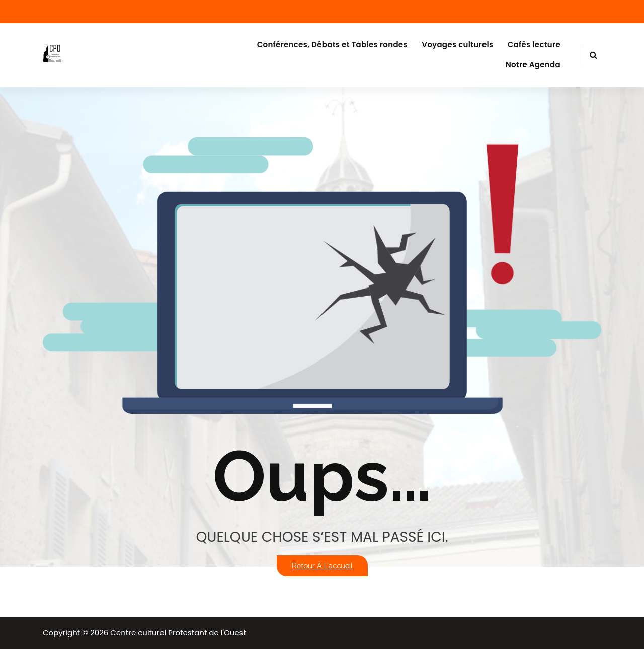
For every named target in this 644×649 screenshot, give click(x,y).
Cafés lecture (534, 45)
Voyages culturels (457, 45)
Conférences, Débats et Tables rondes (332, 45)
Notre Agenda (533, 65)
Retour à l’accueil (322, 566)
